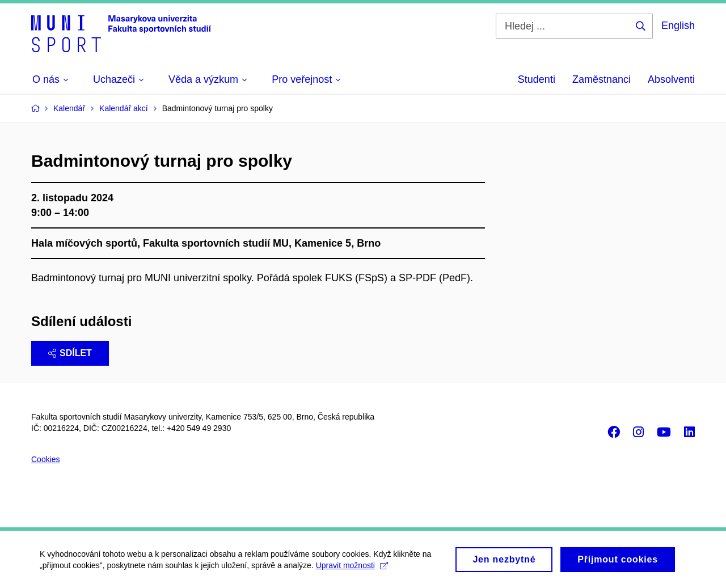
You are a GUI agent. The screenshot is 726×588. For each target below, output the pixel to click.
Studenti (537, 79)
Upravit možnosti (352, 569)
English (678, 26)
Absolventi (671, 79)
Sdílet (70, 353)
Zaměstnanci (602, 79)
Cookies (46, 459)
